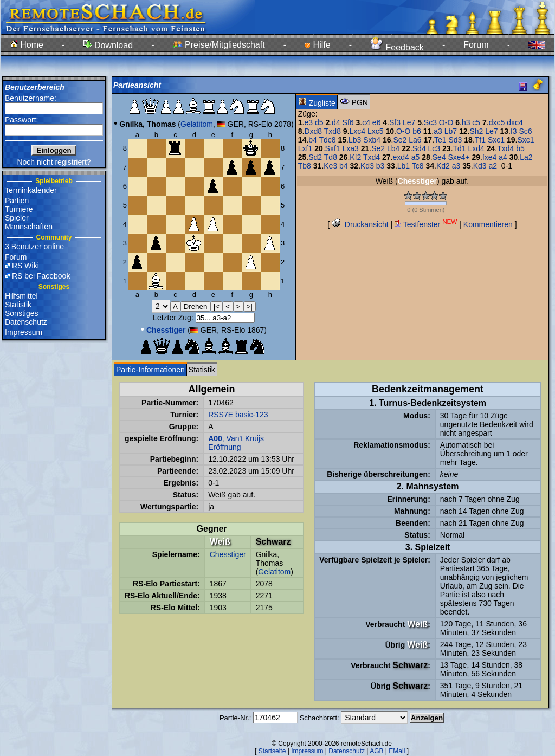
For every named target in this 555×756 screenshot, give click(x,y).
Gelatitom (197, 124)
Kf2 (355, 157)
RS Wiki (25, 266)
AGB (376, 751)
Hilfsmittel (21, 296)
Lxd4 (476, 148)
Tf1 (480, 140)
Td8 (331, 157)
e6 (377, 122)
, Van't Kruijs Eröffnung (236, 443)
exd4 (401, 157)
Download (108, 45)
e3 (308, 122)
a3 (438, 131)
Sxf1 (333, 148)
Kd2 (443, 166)
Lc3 (434, 148)
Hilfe (317, 45)
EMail (397, 751)
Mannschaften (29, 227)
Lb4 (393, 148)
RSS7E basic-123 (238, 415)
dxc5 (497, 122)
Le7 (409, 122)
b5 (520, 148)
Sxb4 (372, 140)
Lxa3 (351, 148)
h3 (466, 122)
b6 (417, 131)
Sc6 (525, 131)
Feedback (397, 47)
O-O (446, 122)
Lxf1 (305, 148)
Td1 (460, 148)
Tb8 (305, 166)
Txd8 (333, 131)
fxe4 (489, 157)
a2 (493, 166)
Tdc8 (327, 140)
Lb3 (355, 140)
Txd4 (505, 148)
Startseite (272, 751)
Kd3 (367, 166)
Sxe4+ (459, 157)
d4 (336, 122)
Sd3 (455, 140)
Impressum (24, 332)
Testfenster (426, 224)
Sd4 (419, 148)
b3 (380, 166)
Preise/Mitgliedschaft (219, 45)
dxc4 (515, 122)
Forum (476, 45)
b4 (313, 140)
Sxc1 (496, 140)
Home (27, 45)
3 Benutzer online (34, 247)
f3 (514, 131)
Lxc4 (358, 131)
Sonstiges (21, 313)
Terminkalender (31, 190)
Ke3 (330, 166)
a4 (503, 157)
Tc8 (418, 166)
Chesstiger (228, 554)
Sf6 (348, 122)
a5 (416, 157)
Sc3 (430, 122)
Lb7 (451, 131)
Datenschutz (26, 322)
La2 (526, 157)
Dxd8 (313, 131)
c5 (476, 122)
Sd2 (315, 157)
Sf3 (395, 122)
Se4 (439, 157)
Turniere (19, 209)
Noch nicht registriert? (54, 162)
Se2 (400, 140)
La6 (415, 140)
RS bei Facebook (41, 276)
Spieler (17, 218)
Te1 (440, 140)
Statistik (18, 305)
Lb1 (404, 166)
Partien (17, 201)
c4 (366, 122)
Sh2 (476, 131)
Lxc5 (376, 131)
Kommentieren (488, 224)
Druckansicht (360, 224)
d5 (319, 122)
